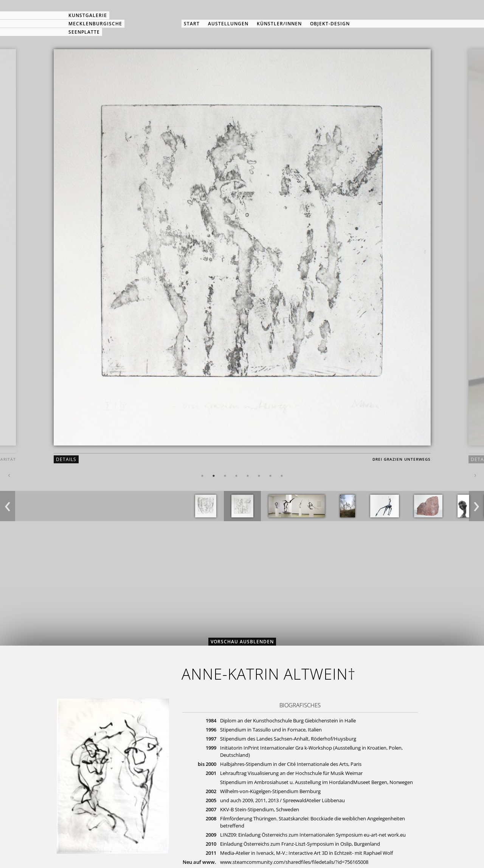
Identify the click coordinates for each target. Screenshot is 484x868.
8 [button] (282, 476)
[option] (242, 262)
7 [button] (270, 476)
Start (192, 24)
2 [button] (214, 476)
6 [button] (259, 476)
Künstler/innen (279, 24)
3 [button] (225, 476)
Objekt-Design (330, 24)
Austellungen (228, 24)
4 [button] (236, 476)
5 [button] (248, 476)
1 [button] (202, 476)
